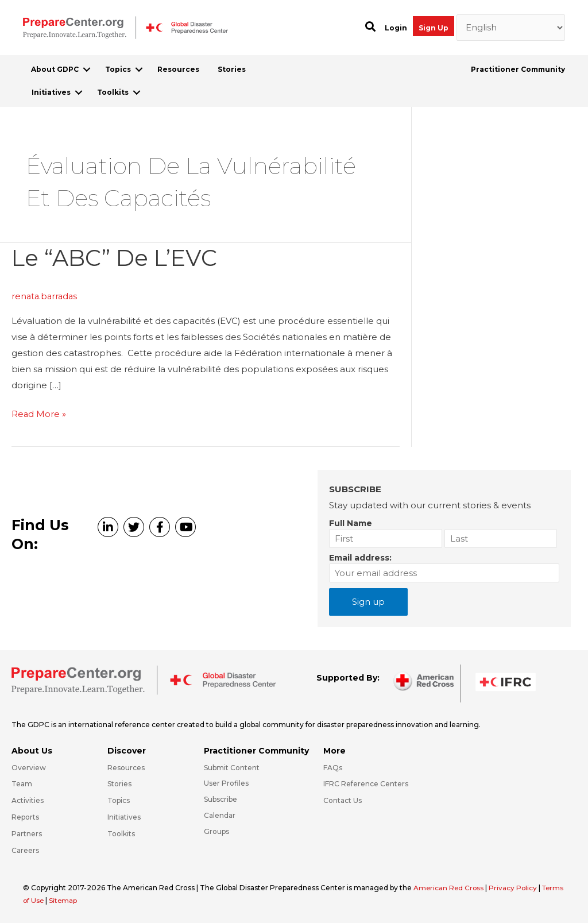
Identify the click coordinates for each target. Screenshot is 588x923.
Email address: (360, 557)
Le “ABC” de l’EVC (117, 258)
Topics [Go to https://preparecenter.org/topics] (119, 800)
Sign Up (434, 28)
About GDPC (55, 69)
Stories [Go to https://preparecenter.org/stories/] (119, 783)
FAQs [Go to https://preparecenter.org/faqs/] (333, 766)
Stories (232, 69)
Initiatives (51, 92)
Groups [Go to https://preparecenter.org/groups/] (216, 830)
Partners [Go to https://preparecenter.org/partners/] (27, 833)
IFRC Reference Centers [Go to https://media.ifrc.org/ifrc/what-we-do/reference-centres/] (366, 783)
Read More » (39, 414)
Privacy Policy (516, 887)
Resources (178, 69)
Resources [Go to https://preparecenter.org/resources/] (126, 766)
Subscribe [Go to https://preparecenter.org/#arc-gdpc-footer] (220, 799)
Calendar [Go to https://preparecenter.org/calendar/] (220, 815)
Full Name (351, 523)
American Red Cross (450, 887)
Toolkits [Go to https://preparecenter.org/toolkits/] (121, 833)
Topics (118, 69)
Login (396, 28)
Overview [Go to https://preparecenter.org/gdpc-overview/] (29, 766)
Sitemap (89, 899)
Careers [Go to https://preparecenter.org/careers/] (25, 849)
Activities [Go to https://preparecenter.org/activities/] (28, 800)
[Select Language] (511, 28)
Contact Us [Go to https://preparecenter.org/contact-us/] (343, 800)
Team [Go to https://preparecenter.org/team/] (22, 783)
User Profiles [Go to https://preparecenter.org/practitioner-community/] (226, 783)
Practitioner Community (518, 69)
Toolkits (113, 92)
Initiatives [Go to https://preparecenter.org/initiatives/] (124, 816)
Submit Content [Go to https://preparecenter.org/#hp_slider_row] (232, 766)
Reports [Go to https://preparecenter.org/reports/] (25, 816)
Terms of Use (46, 899)
